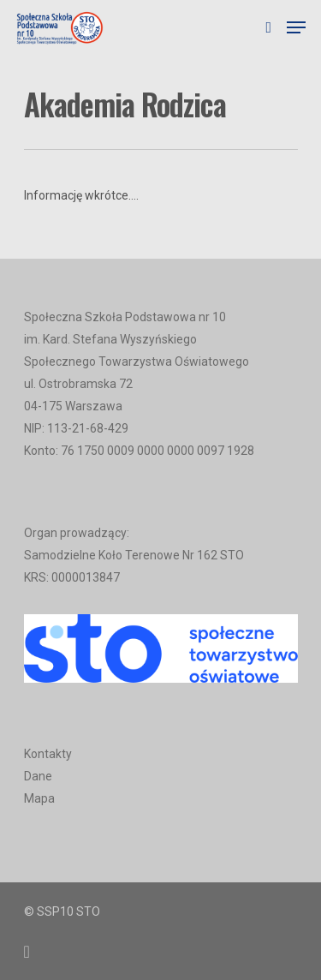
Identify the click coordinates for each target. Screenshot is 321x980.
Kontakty (48, 754)
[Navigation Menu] (296, 27)
